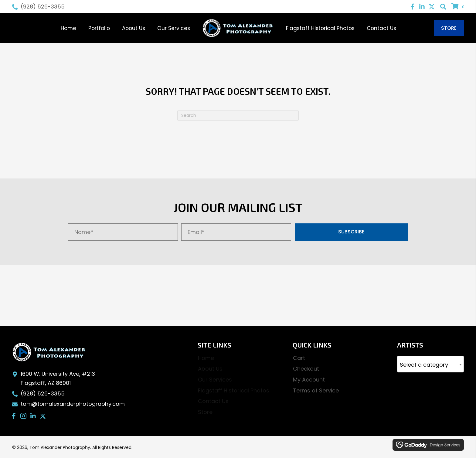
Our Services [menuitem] (215, 380)
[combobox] (430, 364)
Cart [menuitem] (299, 358)
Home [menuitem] (206, 358)
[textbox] (430, 365)
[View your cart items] (459, 7)
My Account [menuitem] (309, 380)
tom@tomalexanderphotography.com (73, 404)
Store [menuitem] (205, 412)
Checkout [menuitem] (306, 369)
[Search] (238, 115)
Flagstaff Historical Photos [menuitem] (234, 390)
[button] (412, 7)
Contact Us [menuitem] (213, 401)
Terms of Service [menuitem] (316, 390)
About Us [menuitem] (210, 369)
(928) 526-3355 (43, 7)
